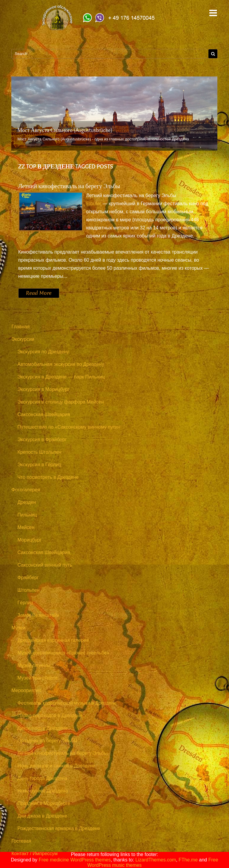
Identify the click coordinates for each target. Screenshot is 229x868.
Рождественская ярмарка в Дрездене (59, 828)
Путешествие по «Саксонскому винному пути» (69, 427)
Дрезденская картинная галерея (53, 640)
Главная (20, 327)
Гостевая (21, 841)
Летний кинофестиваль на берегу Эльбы (69, 186)
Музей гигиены (34, 665)
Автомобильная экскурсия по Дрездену (61, 364)
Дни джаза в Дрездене (42, 816)
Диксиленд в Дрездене (42, 728)
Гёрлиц (25, 603)
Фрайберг (28, 578)
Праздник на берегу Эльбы (47, 741)
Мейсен (26, 527)
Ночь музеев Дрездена (43, 791)
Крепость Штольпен (39, 452)
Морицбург (29, 540)
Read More (39, 293)
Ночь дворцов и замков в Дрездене (56, 766)
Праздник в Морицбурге (44, 803)
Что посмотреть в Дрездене (48, 477)
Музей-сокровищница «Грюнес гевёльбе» (63, 653)
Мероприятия (26, 690)
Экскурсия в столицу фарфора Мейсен (61, 402)
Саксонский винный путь (45, 565)
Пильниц (27, 515)
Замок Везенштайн (38, 615)
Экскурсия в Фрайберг (42, 440)
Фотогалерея (26, 490)
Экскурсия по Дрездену (43, 352)
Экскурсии (23, 339)
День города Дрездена (42, 778)
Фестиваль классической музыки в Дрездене (67, 703)
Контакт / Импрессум (34, 854)
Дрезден (27, 502)
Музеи (18, 628)
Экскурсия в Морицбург (43, 389)
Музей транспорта (37, 678)
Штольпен (28, 590)
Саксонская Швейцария (44, 414)
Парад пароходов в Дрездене (50, 716)
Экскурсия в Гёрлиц (39, 465)
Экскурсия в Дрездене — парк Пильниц (61, 377)
